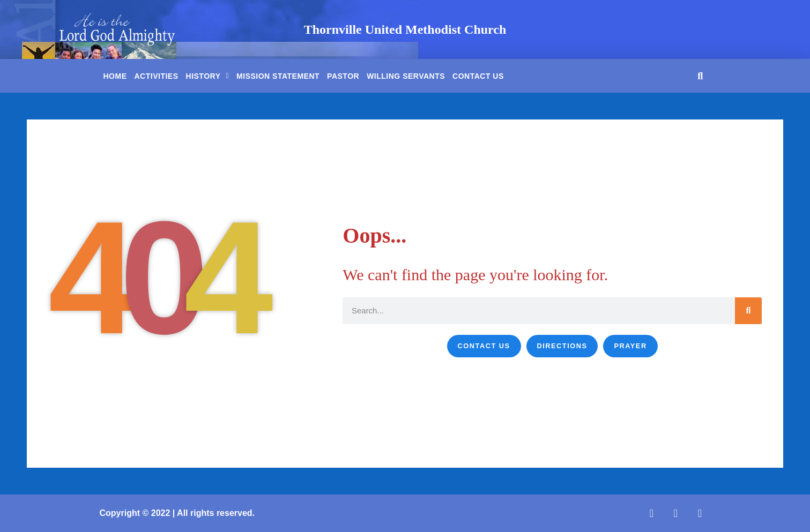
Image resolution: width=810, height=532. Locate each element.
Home (115, 76)
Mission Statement (278, 76)
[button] (700, 76)
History (208, 76)
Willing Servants (406, 76)
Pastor (343, 76)
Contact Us (478, 76)
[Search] (748, 311)
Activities (157, 76)
